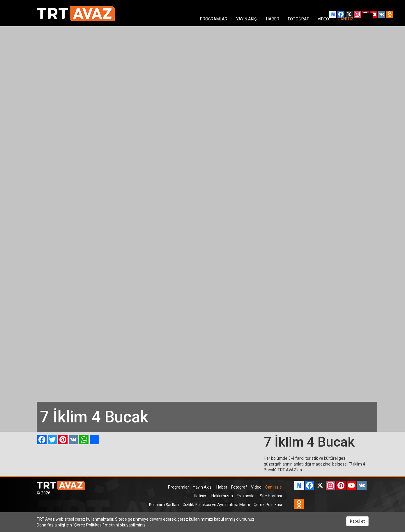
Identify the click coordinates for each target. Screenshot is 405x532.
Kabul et (357, 521)
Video (256, 487)
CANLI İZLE (348, 19)
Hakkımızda (222, 496)
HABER (273, 19)
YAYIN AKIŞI (247, 19)
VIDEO (323, 19)
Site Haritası (271, 496)
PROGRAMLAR (214, 19)
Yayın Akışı (203, 487)
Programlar (178, 487)
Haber (222, 487)
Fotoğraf (239, 487)
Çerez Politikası (268, 505)
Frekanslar (246, 496)
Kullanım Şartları (164, 505)
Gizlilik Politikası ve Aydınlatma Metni (216, 505)
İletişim (201, 496)
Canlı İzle (274, 487)
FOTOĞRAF (298, 19)
